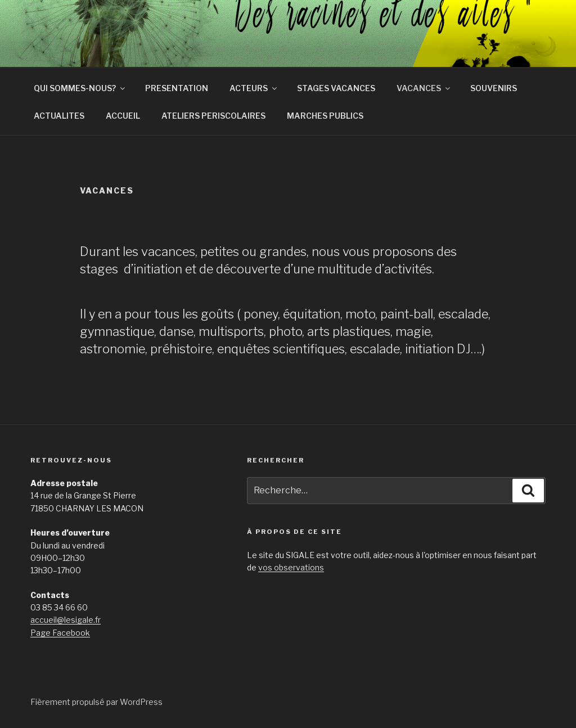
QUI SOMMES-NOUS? (80, 88)
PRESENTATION (177, 88)
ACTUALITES (59, 116)
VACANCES (424, 88)
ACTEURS (254, 88)
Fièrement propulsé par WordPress (96, 702)
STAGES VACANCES (336, 88)
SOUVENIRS (494, 88)
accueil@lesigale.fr (66, 620)
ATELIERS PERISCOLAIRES (213, 116)
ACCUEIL (123, 116)
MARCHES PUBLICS (325, 116)
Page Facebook (60, 633)
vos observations (291, 567)
